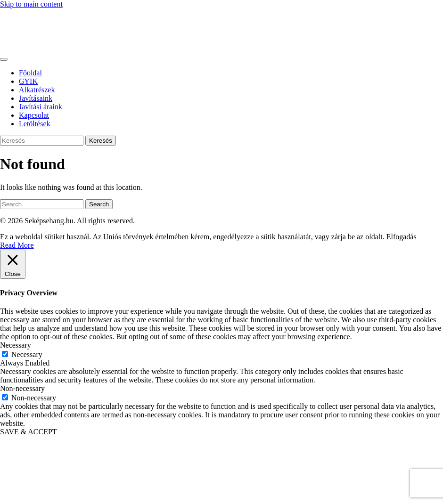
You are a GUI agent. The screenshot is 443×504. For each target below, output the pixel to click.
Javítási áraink (41, 107)
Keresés (101, 141)
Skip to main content (31, 4)
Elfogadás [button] (402, 237)
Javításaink (36, 98)
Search (99, 204)
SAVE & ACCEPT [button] (29, 432)
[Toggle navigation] (4, 59)
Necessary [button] (16, 345)
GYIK (28, 81)
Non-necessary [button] (22, 388)
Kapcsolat (34, 115)
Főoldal (30, 73)
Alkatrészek (37, 90)
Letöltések (35, 124)
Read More (17, 245)
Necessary (27, 354)
